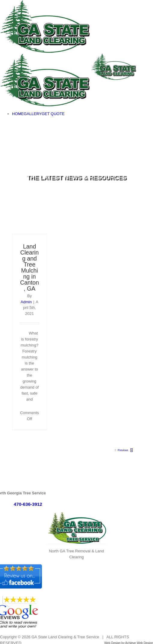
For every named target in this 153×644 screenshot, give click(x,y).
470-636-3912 (28, 504)
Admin (26, 302)
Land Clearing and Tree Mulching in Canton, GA (30, 267)
